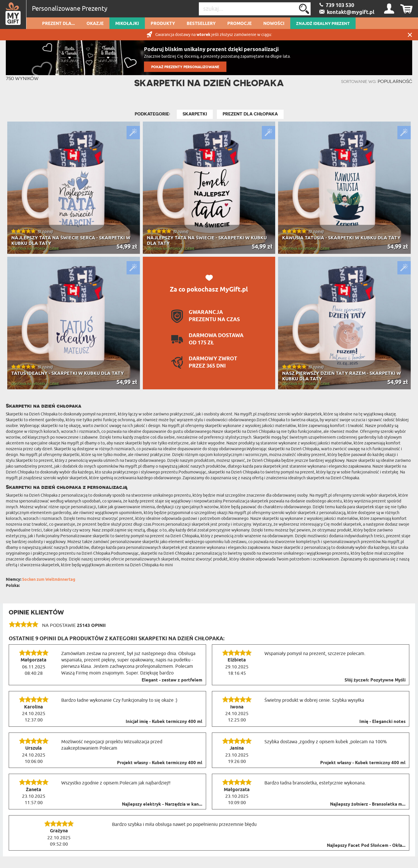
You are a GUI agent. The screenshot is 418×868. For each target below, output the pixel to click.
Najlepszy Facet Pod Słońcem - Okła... (366, 846)
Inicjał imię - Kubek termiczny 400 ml (164, 722)
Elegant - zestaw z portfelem (172, 680)
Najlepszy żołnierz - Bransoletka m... (368, 804)
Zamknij (410, 35)
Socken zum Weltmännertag (49, 580)
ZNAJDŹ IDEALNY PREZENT (323, 24)
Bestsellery (201, 24)
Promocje (239, 24)
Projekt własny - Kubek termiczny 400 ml (160, 763)
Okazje (95, 24)
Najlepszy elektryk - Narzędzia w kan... (162, 804)
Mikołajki (127, 24)
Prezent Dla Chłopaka (250, 114)
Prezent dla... (58, 24)
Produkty (163, 24)
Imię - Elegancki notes (382, 722)
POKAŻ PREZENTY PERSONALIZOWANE (185, 67)
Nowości (274, 24)
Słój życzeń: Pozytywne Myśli (375, 680)
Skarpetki (195, 114)
